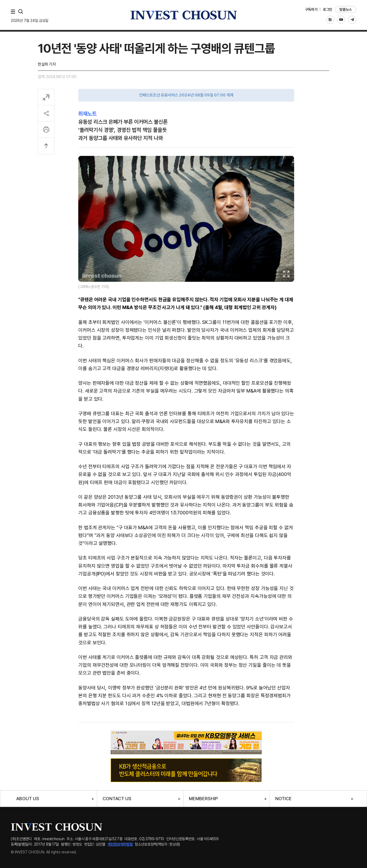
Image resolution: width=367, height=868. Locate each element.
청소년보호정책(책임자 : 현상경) (157, 844)
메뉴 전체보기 (14, 12)
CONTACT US (117, 799)
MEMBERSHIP (203, 799)
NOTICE (283, 799)
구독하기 (311, 9)
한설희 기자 (47, 64)
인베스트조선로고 (183, 15)
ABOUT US (28, 799)
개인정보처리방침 (120, 844)
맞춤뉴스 (346, 9)
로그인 (327, 9)
